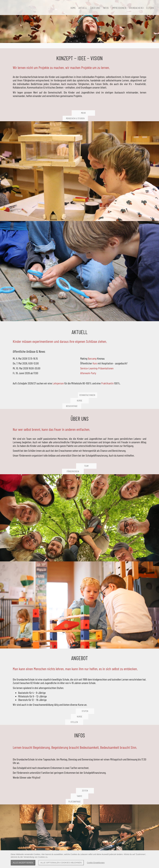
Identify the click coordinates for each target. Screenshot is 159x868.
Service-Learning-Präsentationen (129, 205)
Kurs (135, 194)
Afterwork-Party (128, 211)
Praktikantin (135, 225)
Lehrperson (138, 222)
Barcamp (132, 190)
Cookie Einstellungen (96, 863)
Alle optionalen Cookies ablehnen (61, 863)
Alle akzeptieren (23, 863)
